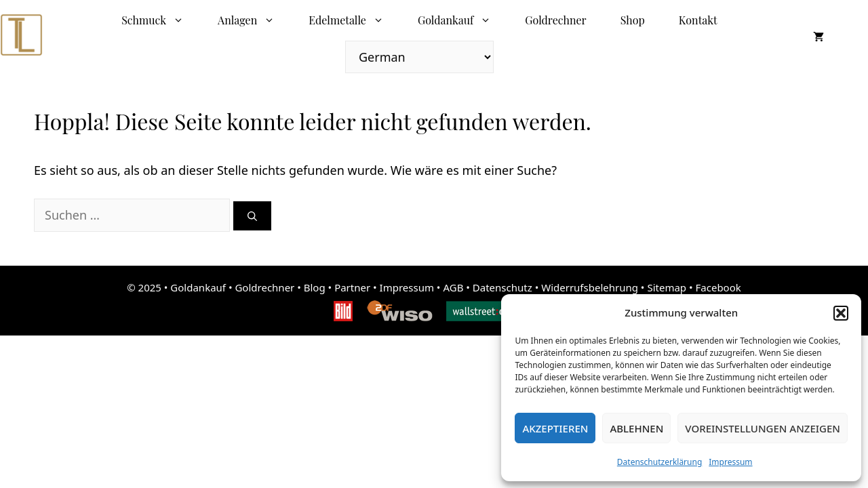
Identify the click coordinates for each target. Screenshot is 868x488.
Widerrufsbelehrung (590, 287)
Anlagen (255, 20)
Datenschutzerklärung (659, 462)
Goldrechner (555, 20)
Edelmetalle (355, 20)
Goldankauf (463, 20)
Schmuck (161, 20)
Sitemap (667, 287)
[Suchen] (252, 216)
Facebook (718, 287)
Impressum (730, 462)
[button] (841, 313)
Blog (315, 287)
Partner (352, 287)
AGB (453, 287)
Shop (633, 20)
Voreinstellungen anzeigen (763, 428)
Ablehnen (636, 428)
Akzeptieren (555, 428)
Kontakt (698, 20)
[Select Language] (419, 57)
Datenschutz (502, 287)
